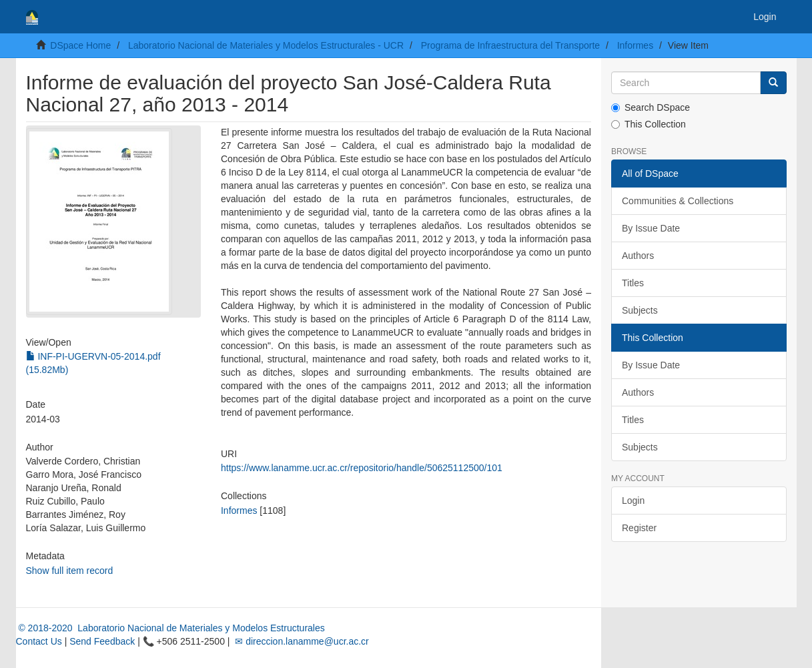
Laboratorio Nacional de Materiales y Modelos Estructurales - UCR (266, 45)
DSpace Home (80, 45)
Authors (638, 256)
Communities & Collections (678, 201)
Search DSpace (651, 107)
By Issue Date (651, 228)
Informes (635, 45)
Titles (633, 283)
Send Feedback (102, 641)
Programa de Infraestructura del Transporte (510, 45)
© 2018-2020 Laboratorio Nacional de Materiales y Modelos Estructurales (170, 628)
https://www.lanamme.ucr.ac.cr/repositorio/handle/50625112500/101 (362, 468)
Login (633, 500)
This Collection (649, 124)
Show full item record (70, 571)
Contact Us (39, 641)
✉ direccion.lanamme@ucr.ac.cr (300, 641)
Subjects (640, 310)
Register (639, 528)
